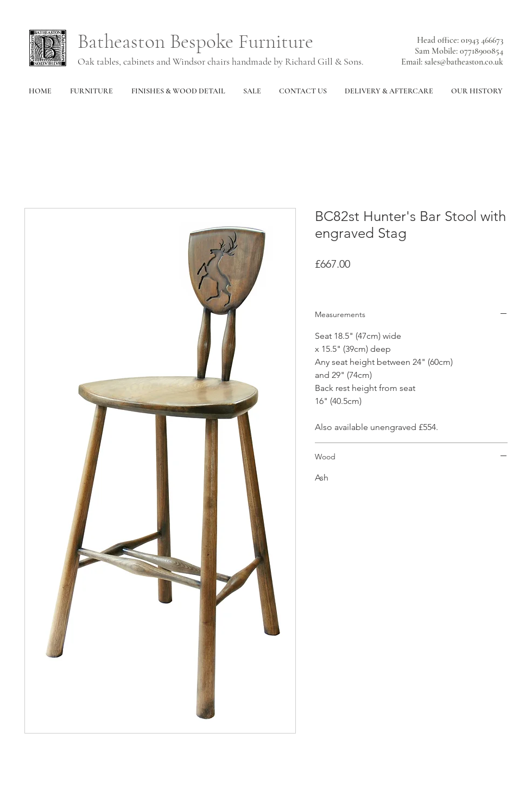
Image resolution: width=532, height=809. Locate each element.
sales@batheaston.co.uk (464, 62)
